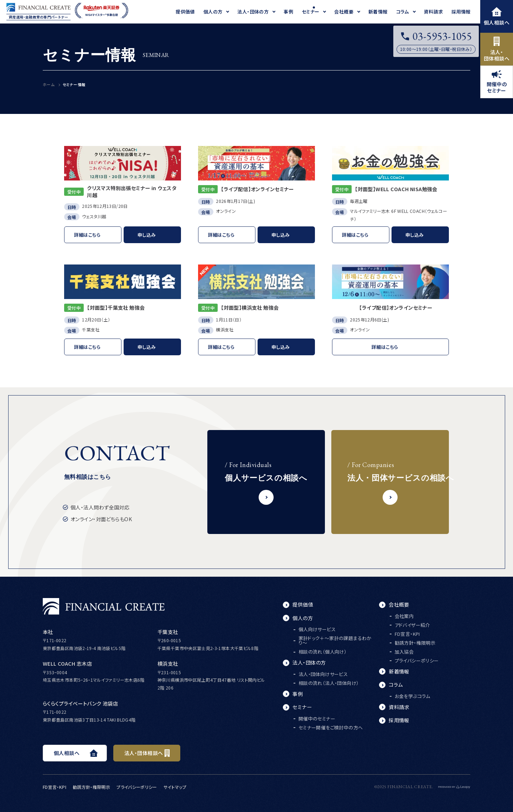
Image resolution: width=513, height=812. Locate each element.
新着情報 (399, 671)
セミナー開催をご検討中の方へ (331, 727)
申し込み (147, 235)
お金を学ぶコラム (413, 696)
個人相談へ (497, 17)
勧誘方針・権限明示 (415, 643)
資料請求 (399, 707)
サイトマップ (175, 787)
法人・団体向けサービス (323, 674)
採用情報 (399, 720)
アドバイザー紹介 (412, 625)
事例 (298, 694)
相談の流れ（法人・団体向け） (329, 683)
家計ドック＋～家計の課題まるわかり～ (335, 640)
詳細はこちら (87, 235)
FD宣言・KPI (407, 634)
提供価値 (303, 604)
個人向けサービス (317, 629)
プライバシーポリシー (417, 661)
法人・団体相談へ (497, 49)
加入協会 (404, 652)
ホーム (49, 85)
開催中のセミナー (497, 82)
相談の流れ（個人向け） (323, 652)
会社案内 (404, 616)
